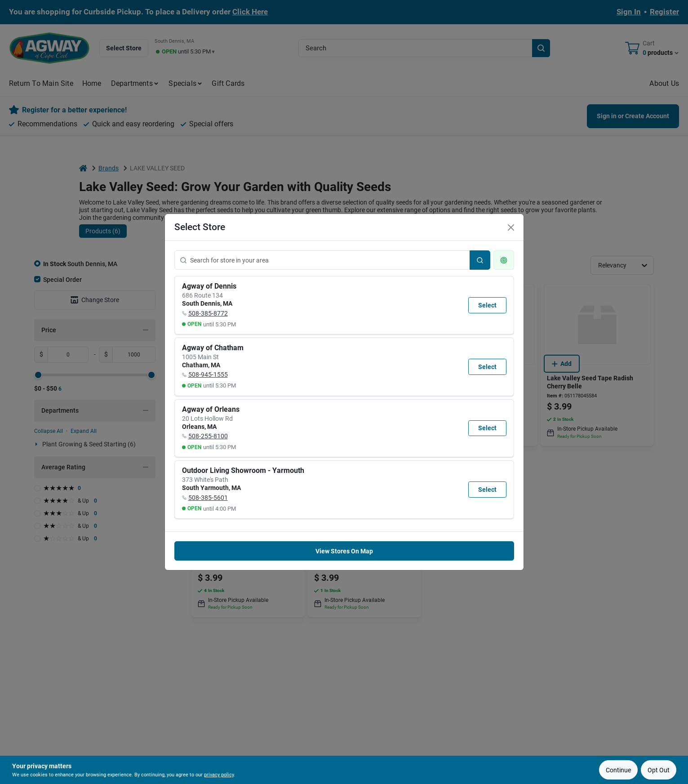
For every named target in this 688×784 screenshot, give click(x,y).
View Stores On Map (344, 551)
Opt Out (659, 770)
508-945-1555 (208, 374)
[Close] (511, 227)
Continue (618, 770)
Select (487, 305)
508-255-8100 (208, 436)
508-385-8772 (208, 313)
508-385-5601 (208, 498)
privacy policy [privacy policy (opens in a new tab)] (219, 775)
